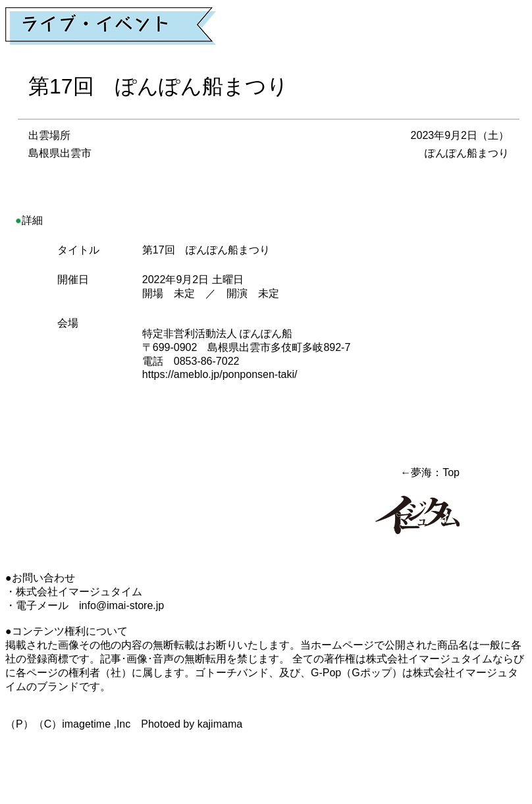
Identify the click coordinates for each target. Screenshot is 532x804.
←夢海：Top (430, 472)
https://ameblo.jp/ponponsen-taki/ (220, 374)
